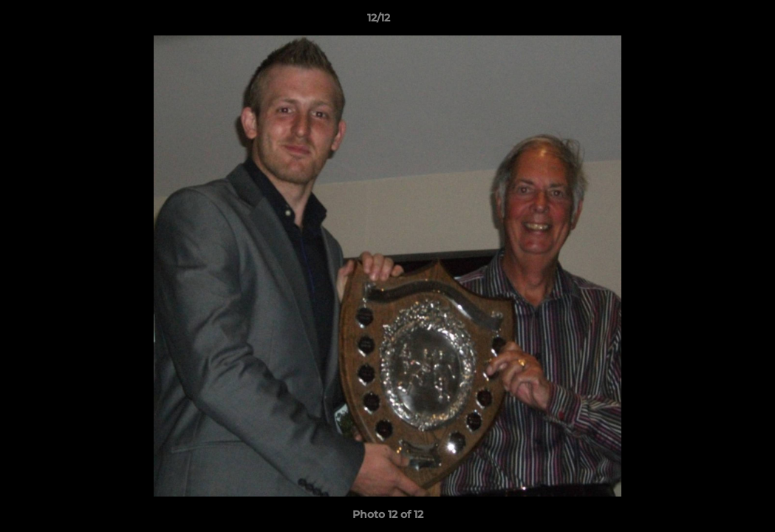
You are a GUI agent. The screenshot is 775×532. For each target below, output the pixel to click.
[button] (713, 21)
